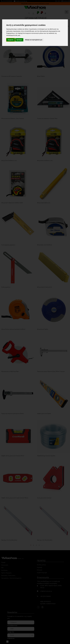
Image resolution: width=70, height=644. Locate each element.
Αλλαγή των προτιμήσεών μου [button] (34, 40)
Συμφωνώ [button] (11, 40)
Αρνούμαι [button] (19, 40)
